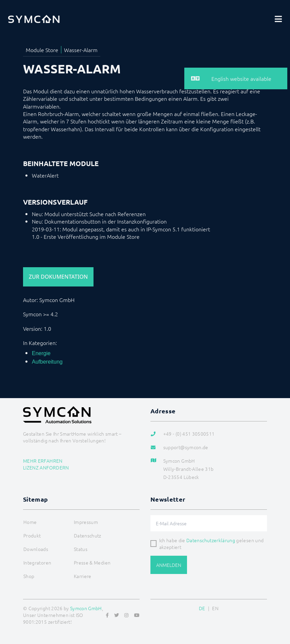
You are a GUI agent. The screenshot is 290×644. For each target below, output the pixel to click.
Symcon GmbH (86, 608)
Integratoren (37, 562)
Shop (29, 576)
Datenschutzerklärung (211, 540)
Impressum (86, 522)
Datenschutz (88, 535)
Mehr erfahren (43, 461)
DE (202, 608)
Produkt (32, 535)
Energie (41, 353)
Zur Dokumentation (58, 277)
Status (81, 549)
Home (30, 522)
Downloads (36, 549)
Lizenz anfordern (46, 467)
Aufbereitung (47, 362)
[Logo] (34, 19)
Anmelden (169, 565)
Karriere (83, 576)
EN (215, 608)
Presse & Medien (92, 562)
